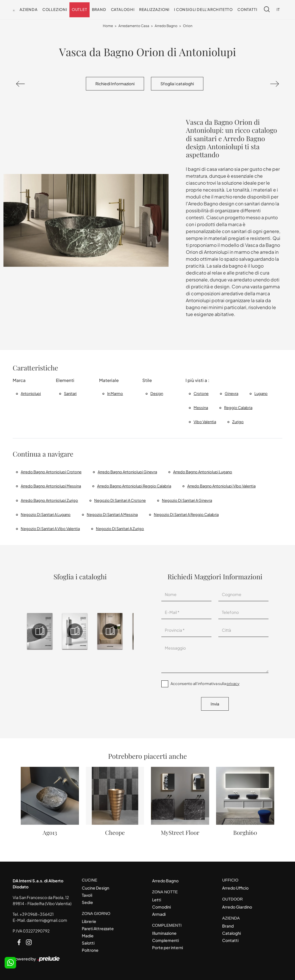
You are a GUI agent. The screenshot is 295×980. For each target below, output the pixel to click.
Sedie (87, 902)
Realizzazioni (154, 10)
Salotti (88, 943)
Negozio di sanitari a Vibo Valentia (50, 529)
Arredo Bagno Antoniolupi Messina (51, 486)
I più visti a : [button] (197, 380)
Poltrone (90, 950)
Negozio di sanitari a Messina (112, 514)
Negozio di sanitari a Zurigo (120, 529)
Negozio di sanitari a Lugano (46, 514)
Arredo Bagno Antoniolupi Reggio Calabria (134, 486)
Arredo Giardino (237, 907)
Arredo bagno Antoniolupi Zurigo (49, 500)
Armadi (159, 914)
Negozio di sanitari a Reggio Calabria (186, 514)
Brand (99, 10)
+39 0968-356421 (37, 914)
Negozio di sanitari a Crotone (120, 500)
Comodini (161, 907)
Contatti (247, 10)
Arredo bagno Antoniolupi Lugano (203, 472)
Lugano (261, 393)
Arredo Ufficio (235, 888)
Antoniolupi (31, 393)
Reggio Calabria (238, 408)
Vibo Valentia (205, 422)
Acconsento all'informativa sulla (205, 684)
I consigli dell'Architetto (203, 10)
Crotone (201, 393)
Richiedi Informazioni (115, 84)
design (157, 393)
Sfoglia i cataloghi (177, 84)
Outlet (80, 10)
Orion (188, 26)
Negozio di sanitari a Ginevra (187, 500)
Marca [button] (19, 380)
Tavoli (87, 895)
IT (278, 10)
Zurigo (238, 422)
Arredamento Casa (134, 26)
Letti (157, 900)
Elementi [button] (65, 380)
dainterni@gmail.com (47, 920)
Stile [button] (147, 380)
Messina (201, 408)
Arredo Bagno (166, 26)
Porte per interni (168, 947)
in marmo (115, 393)
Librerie (89, 921)
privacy (233, 684)
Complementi (166, 940)
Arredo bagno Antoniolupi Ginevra (127, 472)
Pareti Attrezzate (98, 928)
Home (108, 26)
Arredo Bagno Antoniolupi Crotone (51, 472)
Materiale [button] (109, 380)
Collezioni (55, 10)
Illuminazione (164, 933)
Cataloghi (123, 10)
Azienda (29, 10)
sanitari (70, 393)
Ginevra (231, 393)
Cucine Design (96, 888)
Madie (88, 936)
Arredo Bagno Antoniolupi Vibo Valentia (221, 486)
